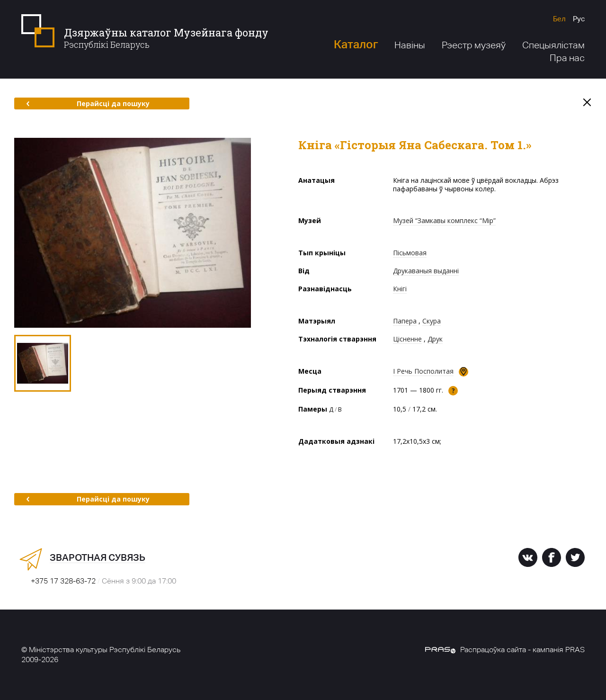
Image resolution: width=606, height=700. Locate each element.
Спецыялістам (553, 45)
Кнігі (400, 289)
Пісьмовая (410, 253)
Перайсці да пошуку (88, 103)
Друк (435, 339)
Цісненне (407, 339)
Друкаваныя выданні (426, 271)
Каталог (356, 44)
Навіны (410, 45)
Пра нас (567, 58)
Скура (432, 321)
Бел (559, 19)
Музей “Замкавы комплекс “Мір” (444, 220)
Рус (579, 19)
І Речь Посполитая (423, 371)
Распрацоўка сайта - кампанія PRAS (505, 650)
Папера (405, 321)
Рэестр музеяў (474, 45)
